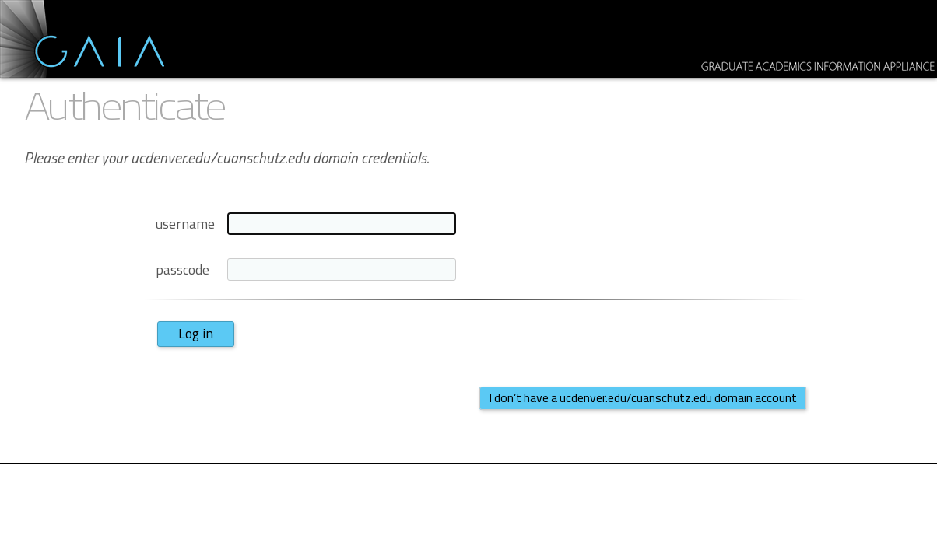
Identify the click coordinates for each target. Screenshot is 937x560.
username (185, 224)
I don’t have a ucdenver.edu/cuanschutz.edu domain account (643, 397)
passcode (182, 269)
